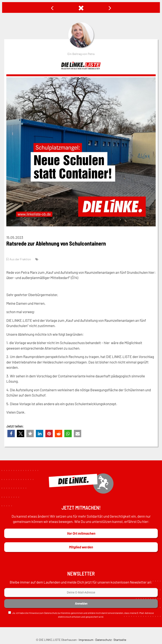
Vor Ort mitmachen (81, 533)
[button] (11, 434)
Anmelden (81, 603)
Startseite (120, 640)
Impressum (86, 640)
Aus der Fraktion (20, 259)
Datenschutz (51, 613)
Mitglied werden (81, 547)
